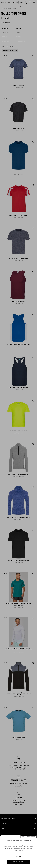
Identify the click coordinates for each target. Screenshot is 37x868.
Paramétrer (18, 857)
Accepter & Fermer (19, 862)
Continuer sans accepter (28, 837)
